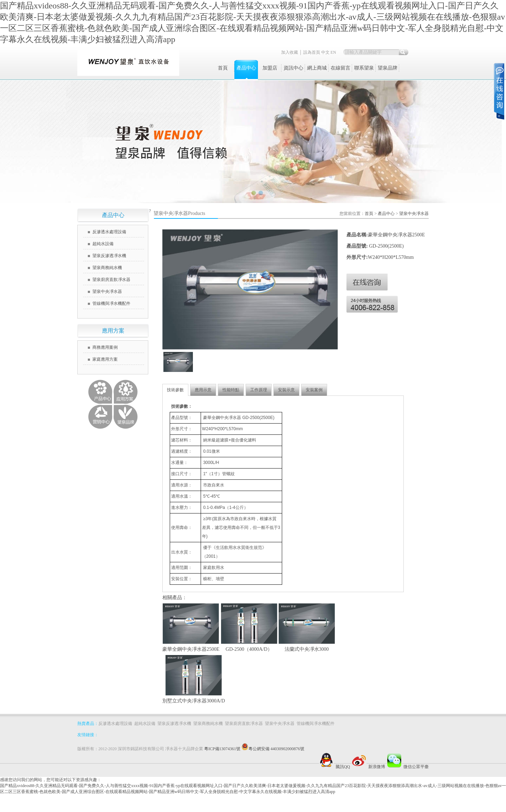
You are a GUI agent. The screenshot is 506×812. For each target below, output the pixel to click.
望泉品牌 (388, 68)
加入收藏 (290, 52)
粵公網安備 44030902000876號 (276, 749)
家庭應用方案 (105, 359)
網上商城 (317, 68)
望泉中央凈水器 (107, 292)
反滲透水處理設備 (109, 232)
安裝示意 (286, 390)
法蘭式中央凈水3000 (307, 649)
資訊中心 (293, 68)
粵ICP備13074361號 (226, 749)
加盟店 (270, 68)
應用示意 (203, 390)
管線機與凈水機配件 (111, 303)
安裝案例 (314, 390)
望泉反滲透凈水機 (109, 256)
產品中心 (246, 68)
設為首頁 (312, 52)
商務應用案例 (105, 347)
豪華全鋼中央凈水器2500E (191, 649)
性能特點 (231, 390)
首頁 (223, 68)
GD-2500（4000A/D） (249, 649)
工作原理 (259, 390)
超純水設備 (103, 244)
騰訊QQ (334, 767)
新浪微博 (368, 767)
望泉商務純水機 (107, 268)
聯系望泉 (364, 68)
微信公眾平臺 (407, 767)
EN (333, 52)
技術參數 (175, 390)
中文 (325, 52)
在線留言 (340, 68)
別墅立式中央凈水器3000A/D (194, 701)
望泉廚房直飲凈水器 (111, 280)
